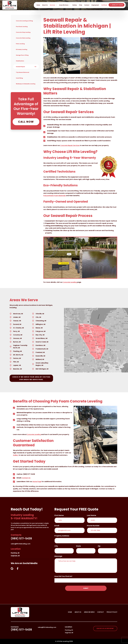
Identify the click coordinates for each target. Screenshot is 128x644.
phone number (93, 526)
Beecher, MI (17, 369)
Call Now (26, 122)
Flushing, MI (17, 351)
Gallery (75, 5)
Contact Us (26, 478)
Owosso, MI (17, 338)
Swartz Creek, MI (42, 342)
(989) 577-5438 (21, 539)
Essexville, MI (40, 356)
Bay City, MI (40, 335)
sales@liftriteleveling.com (21, 544)
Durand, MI (17, 324)
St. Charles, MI (18, 328)
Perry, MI (16, 331)
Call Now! (104, 5)
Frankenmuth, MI (42, 349)
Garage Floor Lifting (22, 55)
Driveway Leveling (22, 49)
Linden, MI (17, 317)
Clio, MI (38, 317)
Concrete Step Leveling (23, 32)
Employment (95, 5)
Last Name (91, 515)
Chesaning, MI (41, 321)
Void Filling (19, 78)
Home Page (37, 482)
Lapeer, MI (17, 365)
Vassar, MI (17, 321)
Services (53, 5)
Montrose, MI (18, 314)
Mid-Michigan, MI (42, 369)
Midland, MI (40, 359)
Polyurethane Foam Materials (55, 196)
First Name (59, 515)
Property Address (62, 536)
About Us (45, 5)
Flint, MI (16, 362)
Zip (99, 546)
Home (38, 5)
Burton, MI (17, 342)
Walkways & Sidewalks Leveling (26, 84)
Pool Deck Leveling (22, 27)
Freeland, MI (40, 352)
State (78, 546)
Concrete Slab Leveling (23, 38)
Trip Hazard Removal (23, 72)
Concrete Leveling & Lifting (24, 21)
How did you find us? (63, 576)
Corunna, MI (18, 335)
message (58, 556)
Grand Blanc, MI (41, 338)
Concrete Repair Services (70, 145)
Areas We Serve (65, 5)
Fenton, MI (17, 358)
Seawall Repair (20, 67)
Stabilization (20, 61)
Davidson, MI (40, 345)
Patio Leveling (20, 44)
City (56, 546)
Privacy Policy (112, 612)
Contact (87, 5)
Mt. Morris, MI (18, 355)
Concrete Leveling (70, 282)
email (57, 526)
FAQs (81, 5)
